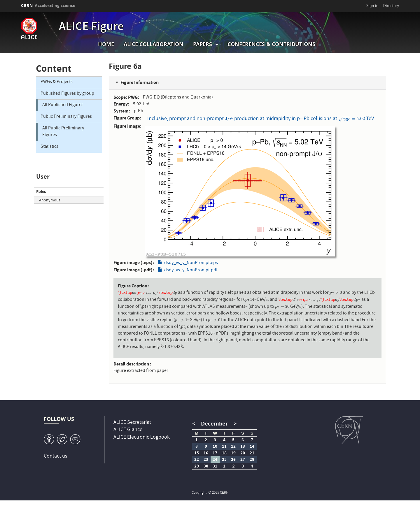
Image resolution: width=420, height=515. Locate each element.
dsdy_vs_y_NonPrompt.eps (191, 263)
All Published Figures (63, 105)
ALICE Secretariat (132, 423)
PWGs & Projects (57, 82)
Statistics (49, 147)
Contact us (56, 457)
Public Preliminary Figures (66, 117)
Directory (391, 6)
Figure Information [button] (140, 82)
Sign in (372, 6)
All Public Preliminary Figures (63, 132)
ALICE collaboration (154, 44)
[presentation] (229, 119)
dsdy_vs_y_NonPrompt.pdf (191, 270)
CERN (48, 5)
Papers (203, 44)
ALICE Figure (91, 27)
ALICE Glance (128, 430)
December (214, 424)
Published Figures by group (67, 94)
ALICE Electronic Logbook (142, 438)
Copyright (199, 493)
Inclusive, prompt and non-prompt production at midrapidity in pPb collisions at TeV (261, 119)
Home (106, 44)
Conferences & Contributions (271, 44)
